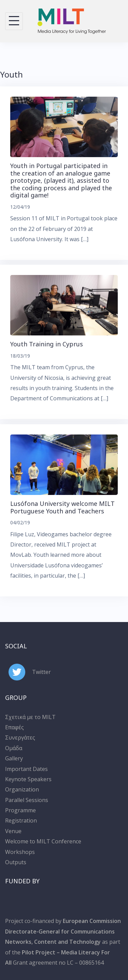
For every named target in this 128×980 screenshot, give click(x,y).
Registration (21, 820)
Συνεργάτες (20, 737)
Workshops (20, 852)
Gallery (14, 758)
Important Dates (26, 769)
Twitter (41, 672)
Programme (20, 810)
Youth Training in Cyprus (47, 344)
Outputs (16, 862)
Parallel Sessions (27, 800)
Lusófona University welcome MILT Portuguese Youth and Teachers (62, 507)
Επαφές (15, 727)
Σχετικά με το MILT (30, 717)
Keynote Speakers (28, 779)
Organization (22, 789)
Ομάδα (14, 748)
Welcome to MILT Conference (43, 841)
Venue (13, 831)
